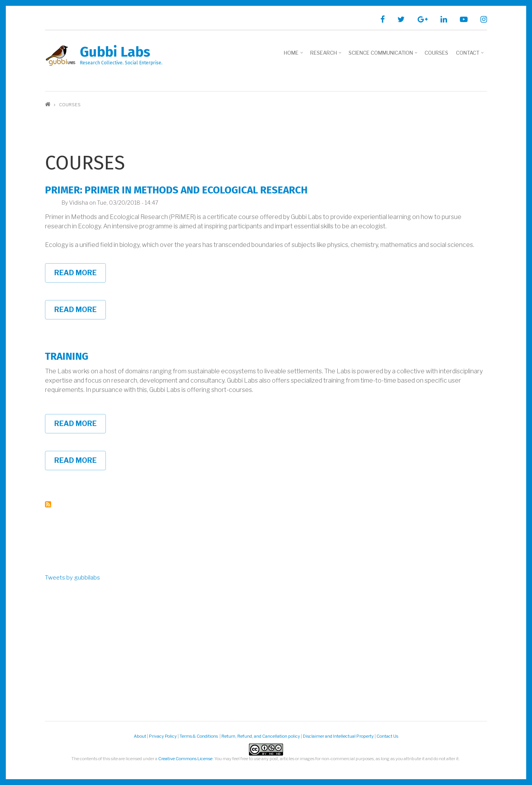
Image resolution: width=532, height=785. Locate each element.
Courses (436, 53)
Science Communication (384, 55)
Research (326, 55)
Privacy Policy (163, 736)
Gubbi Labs (115, 52)
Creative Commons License (185, 759)
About (140, 736)
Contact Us (387, 736)
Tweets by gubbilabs (73, 578)
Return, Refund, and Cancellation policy (261, 736)
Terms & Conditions (199, 736)
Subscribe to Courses (48, 504)
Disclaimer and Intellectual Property (338, 736)
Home (294, 55)
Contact (471, 55)
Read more (80, 276)
